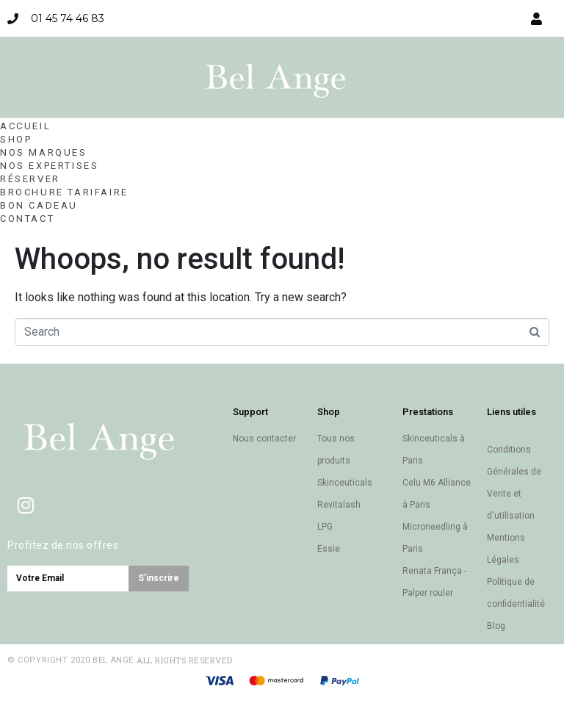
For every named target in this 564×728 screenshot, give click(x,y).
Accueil (25, 126)
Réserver (30, 179)
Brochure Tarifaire (64, 192)
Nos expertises (49, 166)
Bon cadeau (39, 205)
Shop (16, 139)
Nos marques (44, 152)
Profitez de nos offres (63, 545)
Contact (27, 219)
